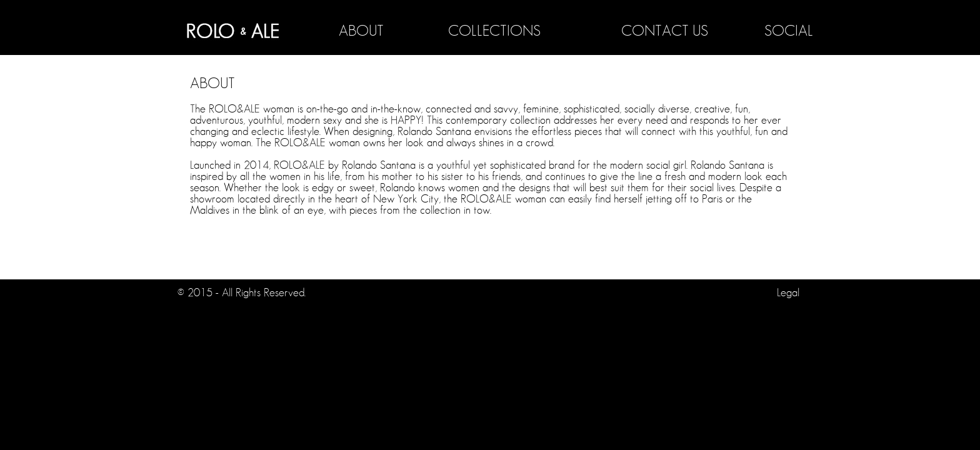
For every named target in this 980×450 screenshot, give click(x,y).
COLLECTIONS (494, 31)
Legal (788, 293)
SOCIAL (789, 31)
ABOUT (361, 31)
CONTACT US (665, 31)
